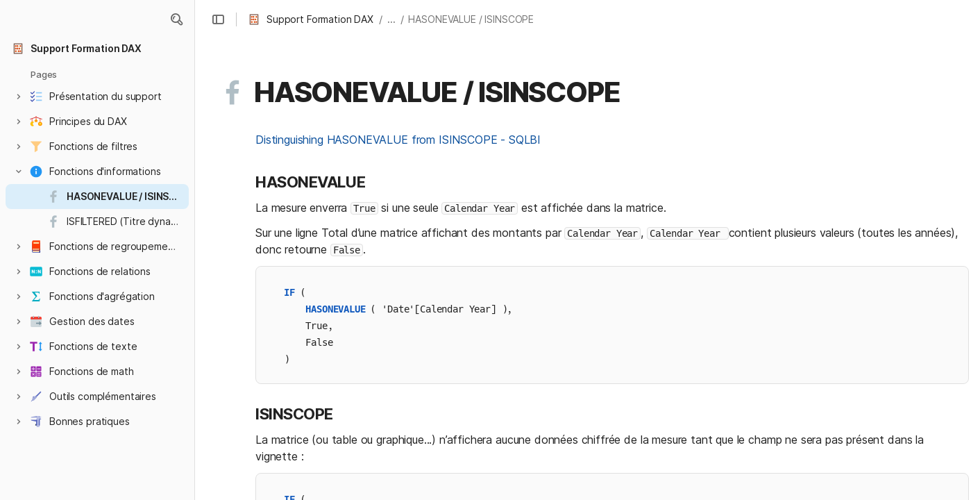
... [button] (391, 19)
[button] (176, 19)
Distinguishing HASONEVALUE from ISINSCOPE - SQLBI (398, 140)
